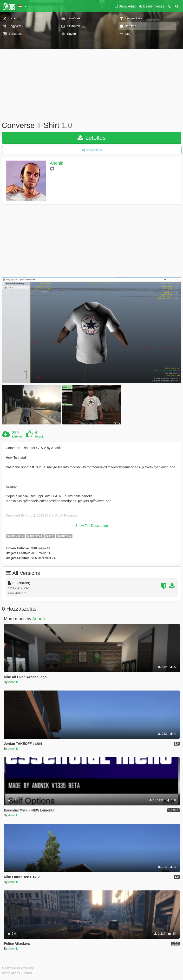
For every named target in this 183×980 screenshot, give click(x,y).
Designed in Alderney (18, 968)
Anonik (56, 163)
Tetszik (39, 437)
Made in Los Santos (17, 973)
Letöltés (92, 138)
